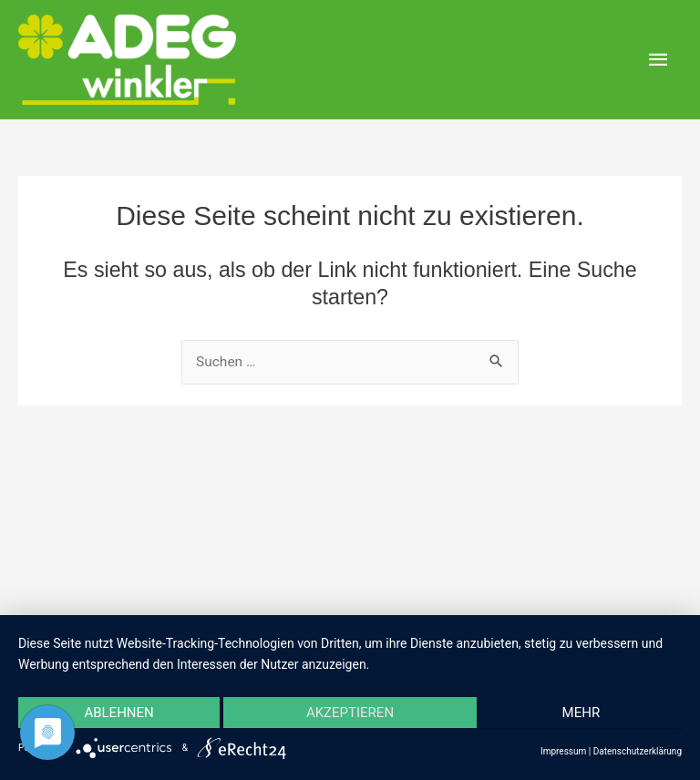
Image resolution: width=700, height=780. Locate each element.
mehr (583, 713)
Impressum (563, 751)
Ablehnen (117, 713)
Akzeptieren (350, 713)
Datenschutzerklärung (638, 751)
